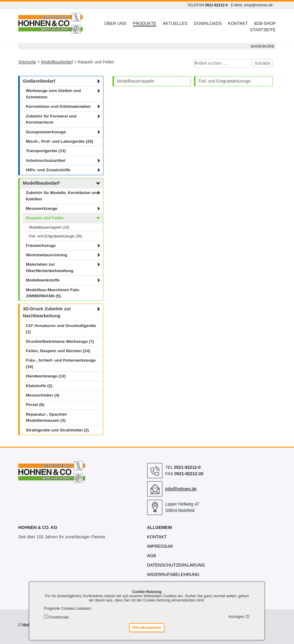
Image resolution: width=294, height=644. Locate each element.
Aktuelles (175, 23)
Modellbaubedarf (57, 62)
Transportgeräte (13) (46, 151)
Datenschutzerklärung (176, 565)
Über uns (115, 23)
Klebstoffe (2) (39, 386)
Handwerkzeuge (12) (46, 376)
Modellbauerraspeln (136, 81)
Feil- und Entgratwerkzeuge (225, 81)
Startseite (263, 30)
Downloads (208, 23)
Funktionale (59, 617)
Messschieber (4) (43, 395)
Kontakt (238, 23)
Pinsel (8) (35, 405)
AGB (152, 556)
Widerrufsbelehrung (173, 574)
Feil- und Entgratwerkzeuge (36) (55, 236)
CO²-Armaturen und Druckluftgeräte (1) (61, 329)
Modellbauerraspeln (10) (49, 227)
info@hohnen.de (181, 489)
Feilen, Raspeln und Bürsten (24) (58, 351)
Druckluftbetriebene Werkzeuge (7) (60, 341)
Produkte (145, 23)
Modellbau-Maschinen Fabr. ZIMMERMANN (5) (53, 293)
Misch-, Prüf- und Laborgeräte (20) (59, 141)
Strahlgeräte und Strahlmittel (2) (57, 430)
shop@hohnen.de (258, 5)
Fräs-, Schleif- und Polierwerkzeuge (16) (61, 363)
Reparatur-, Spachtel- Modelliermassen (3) (47, 417)
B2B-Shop (265, 23)
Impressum (160, 546)
